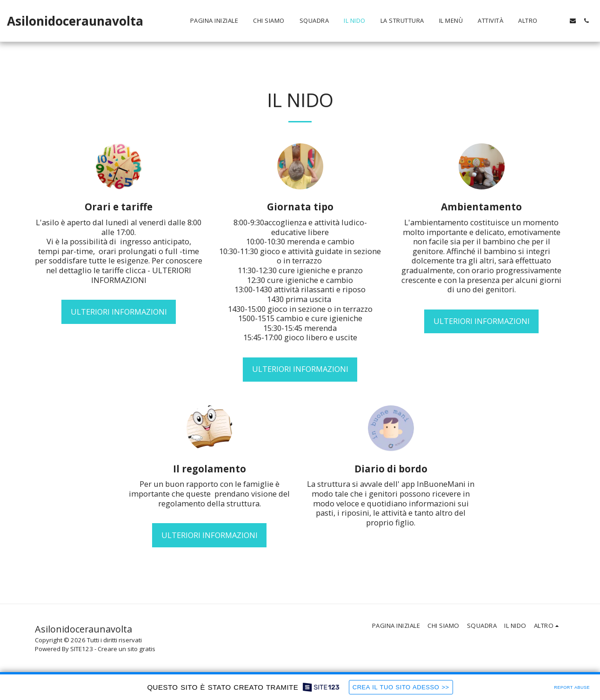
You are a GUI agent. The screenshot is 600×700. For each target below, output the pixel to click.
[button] (559, 21)
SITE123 (82, 649)
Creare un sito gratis (127, 649)
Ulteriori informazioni (119, 312)
